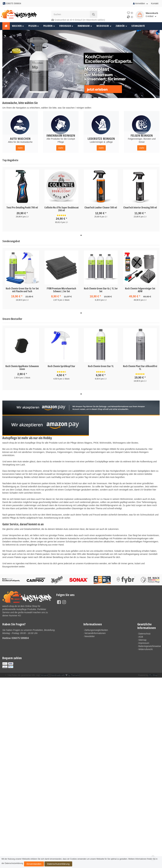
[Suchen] (71, 14)
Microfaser (104, 26)
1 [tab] (81, 235)
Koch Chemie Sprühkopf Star (61, 365)
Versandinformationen (95, 631)
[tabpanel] (22, 196)
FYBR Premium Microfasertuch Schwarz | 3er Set (61, 289)
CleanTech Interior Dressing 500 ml (140, 207)
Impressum (144, 641)
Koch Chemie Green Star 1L (101, 365)
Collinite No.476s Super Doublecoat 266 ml (62, 209)
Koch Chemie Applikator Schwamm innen (22, 366)
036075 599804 (20, 636)
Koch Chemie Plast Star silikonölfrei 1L (140, 366)
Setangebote (138, 26)
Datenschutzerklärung (48, 865)
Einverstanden (31, 865)
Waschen (18, 26)
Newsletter (89, 635)
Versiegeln (66, 26)
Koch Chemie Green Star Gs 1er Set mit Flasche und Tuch (22, 289)
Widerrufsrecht (146, 648)
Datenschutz (145, 632)
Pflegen (34, 26)
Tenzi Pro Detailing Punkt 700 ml (22, 207)
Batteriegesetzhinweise (149, 644)
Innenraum (85, 26)
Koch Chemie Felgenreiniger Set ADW (140, 289)
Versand (44, 674)
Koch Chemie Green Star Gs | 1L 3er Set (101, 289)
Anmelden (140, 3)
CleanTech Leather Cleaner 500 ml (101, 207)
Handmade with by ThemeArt (63, 674)
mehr (20, 148)
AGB (141, 635)
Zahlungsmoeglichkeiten (96, 628)
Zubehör (121, 26)
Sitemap (142, 638)
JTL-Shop (153, 674)
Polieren (49, 26)
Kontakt (155, 3)
